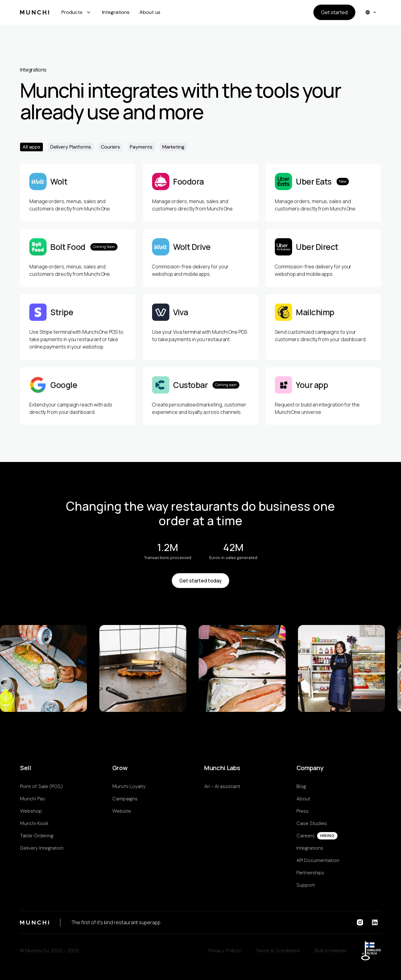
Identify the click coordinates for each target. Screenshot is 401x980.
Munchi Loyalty (129, 786)
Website (122, 811)
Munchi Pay (33, 799)
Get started (334, 12)
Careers (306, 836)
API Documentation (318, 860)
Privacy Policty (225, 951)
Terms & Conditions (278, 951)
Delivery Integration (42, 848)
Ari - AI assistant (222, 786)
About (303, 799)
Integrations (116, 12)
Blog (301, 786)
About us (150, 12)
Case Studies (312, 823)
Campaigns (125, 799)
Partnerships (310, 873)
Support (306, 885)
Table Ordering (37, 836)
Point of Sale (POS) (41, 786)
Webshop (31, 811)
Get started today (200, 581)
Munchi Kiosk (34, 823)
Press (302, 811)
